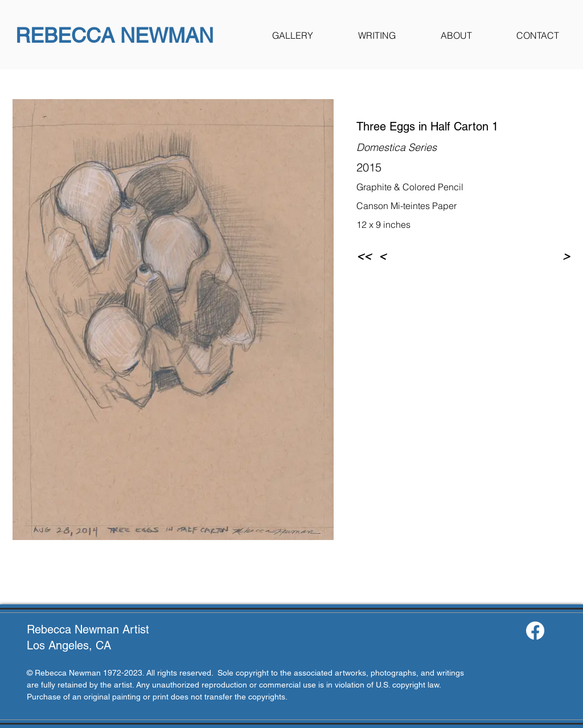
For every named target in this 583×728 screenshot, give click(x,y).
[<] (401, 256)
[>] (551, 256)
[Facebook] (535, 631)
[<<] (366, 256)
